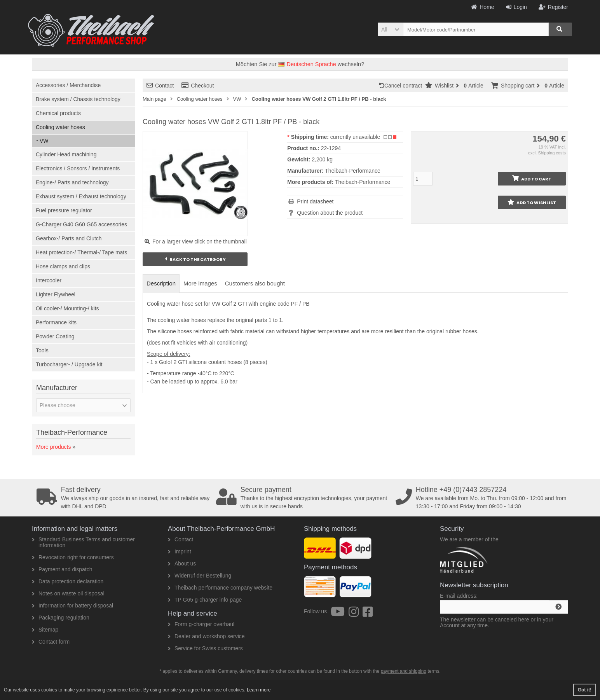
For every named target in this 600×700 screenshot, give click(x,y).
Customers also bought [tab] (255, 283)
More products (53, 447)
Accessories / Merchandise (68, 85)
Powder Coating (55, 336)
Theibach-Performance (363, 182)
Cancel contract (402, 86)
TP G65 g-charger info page (205, 600)
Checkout (198, 86)
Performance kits (56, 322)
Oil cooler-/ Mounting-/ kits (67, 308)
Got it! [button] (585, 690)
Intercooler (49, 280)
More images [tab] (200, 283)
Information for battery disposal (72, 605)
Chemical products (58, 113)
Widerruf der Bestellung (200, 576)
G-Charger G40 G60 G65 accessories (81, 224)
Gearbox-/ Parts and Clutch (69, 238)
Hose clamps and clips (63, 266)
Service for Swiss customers (205, 648)
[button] (390, 29)
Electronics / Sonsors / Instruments (78, 168)
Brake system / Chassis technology (78, 99)
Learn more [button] (259, 690)
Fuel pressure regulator (64, 210)
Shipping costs (552, 153)
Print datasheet (315, 201)
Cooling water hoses (60, 127)
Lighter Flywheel (56, 294)
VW (44, 141)
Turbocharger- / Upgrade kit (69, 364)
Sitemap (45, 630)
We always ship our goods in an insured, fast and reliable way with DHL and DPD (124, 498)
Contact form (51, 642)
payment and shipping (404, 671)
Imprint (180, 551)
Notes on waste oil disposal (68, 593)
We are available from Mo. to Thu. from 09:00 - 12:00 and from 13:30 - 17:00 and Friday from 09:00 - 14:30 (483, 498)
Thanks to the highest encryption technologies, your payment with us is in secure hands (303, 498)
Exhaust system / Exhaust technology (81, 196)
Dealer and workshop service (206, 636)
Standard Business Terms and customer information (83, 542)
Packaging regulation (61, 618)
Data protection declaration (68, 581)
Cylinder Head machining (66, 154)
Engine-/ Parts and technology (72, 182)
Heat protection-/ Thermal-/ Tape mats (81, 252)
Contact (160, 86)
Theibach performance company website (220, 588)
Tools (42, 350)
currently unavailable (355, 137)
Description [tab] (161, 283)
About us (182, 563)
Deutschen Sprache (307, 64)
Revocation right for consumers (73, 557)
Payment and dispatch (62, 569)
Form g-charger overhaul (201, 624)
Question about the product (330, 213)
